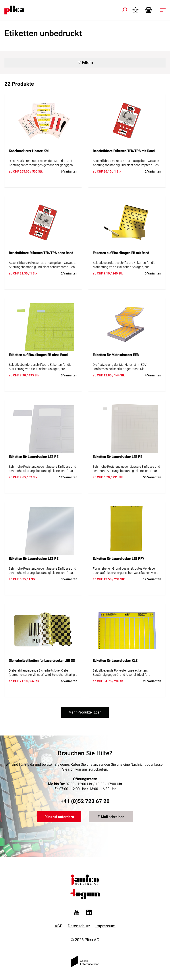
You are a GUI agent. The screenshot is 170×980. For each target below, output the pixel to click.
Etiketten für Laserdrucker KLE (115, 661)
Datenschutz (79, 926)
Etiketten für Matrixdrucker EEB (116, 355)
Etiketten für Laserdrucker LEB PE (34, 457)
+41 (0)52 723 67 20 (85, 801)
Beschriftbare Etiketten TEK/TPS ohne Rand (41, 253)
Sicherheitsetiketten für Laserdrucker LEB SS (42, 661)
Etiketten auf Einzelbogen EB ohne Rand (38, 355)
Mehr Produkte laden (85, 712)
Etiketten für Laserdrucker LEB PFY (118, 559)
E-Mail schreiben (111, 817)
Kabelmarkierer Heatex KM (29, 151)
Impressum (105, 926)
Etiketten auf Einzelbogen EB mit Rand (121, 253)
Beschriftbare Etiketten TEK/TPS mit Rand (124, 151)
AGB (59, 926)
